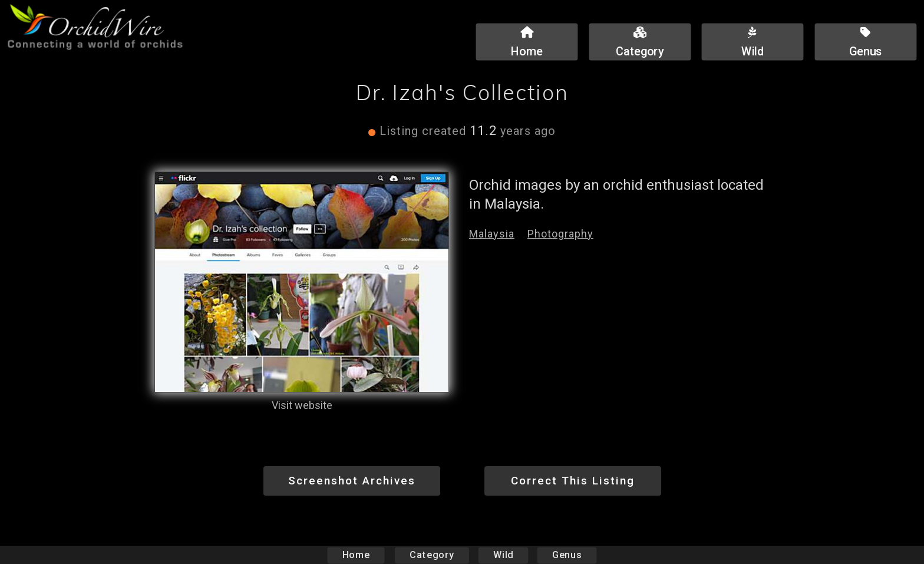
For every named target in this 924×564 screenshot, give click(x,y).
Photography (560, 234)
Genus (566, 555)
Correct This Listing (573, 481)
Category (432, 555)
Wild (503, 555)
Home (356, 555)
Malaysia (492, 234)
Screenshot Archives (352, 481)
